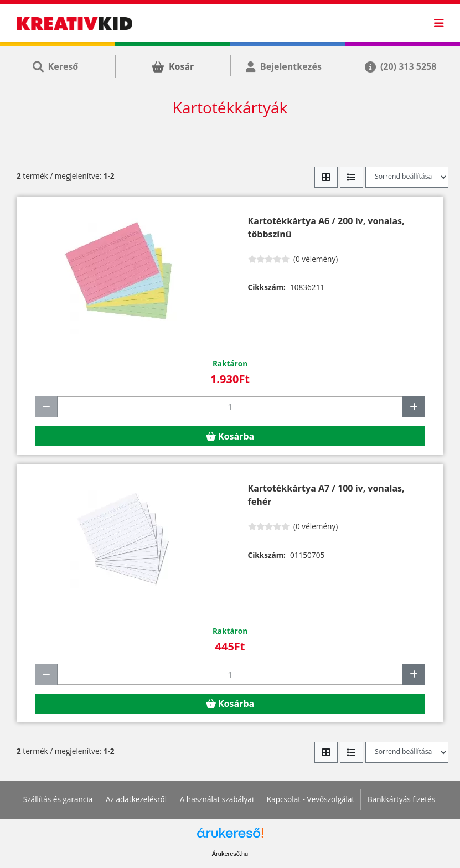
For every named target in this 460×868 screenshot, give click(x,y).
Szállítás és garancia (58, 799)
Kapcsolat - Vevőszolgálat (311, 799)
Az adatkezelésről (136, 799)
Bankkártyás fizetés (401, 799)
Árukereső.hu (230, 854)
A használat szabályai (217, 799)
